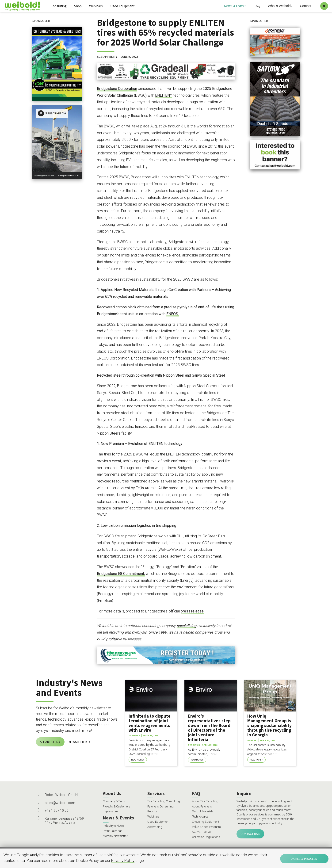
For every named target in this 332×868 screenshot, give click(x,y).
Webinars (96, 6)
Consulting (59, 6)
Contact (305, 6)
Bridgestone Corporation (117, 89)
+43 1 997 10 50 (57, 811)
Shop (78, 6)
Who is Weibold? (280, 6)
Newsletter (78, 742)
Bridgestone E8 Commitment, (121, 574)
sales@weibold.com (60, 803)
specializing (187, 626)
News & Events (235, 6)
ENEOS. (173, 314)
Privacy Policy (123, 861)
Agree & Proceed (304, 859)
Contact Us (249, 834)
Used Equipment (122, 6)
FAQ (257, 6)
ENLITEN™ (164, 95)
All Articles (49, 742)
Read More (137, 760)
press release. (193, 611)
